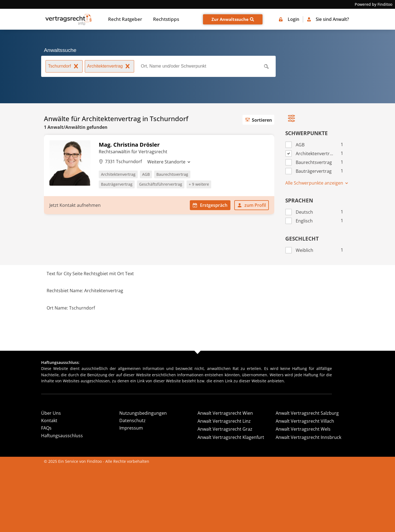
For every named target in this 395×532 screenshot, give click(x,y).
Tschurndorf (64, 67)
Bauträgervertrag (314, 171)
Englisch (304, 221)
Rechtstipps (166, 19)
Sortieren (258, 120)
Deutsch (304, 212)
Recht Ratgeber (125, 19)
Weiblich (304, 250)
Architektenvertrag (110, 67)
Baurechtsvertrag (314, 162)
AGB (300, 145)
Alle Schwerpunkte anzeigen (317, 183)
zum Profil (252, 205)
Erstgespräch (210, 205)
